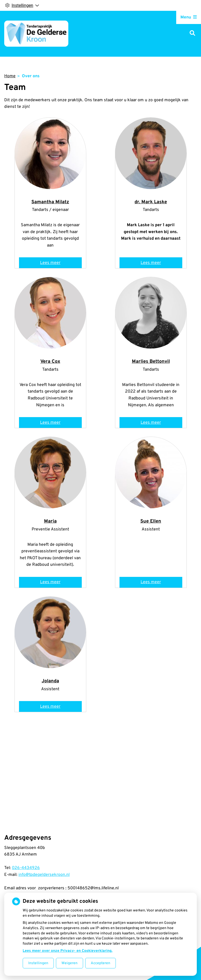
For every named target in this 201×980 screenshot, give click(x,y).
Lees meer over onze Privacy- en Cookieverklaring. (68, 951)
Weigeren (70, 963)
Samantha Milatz (50, 202)
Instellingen (38, 963)
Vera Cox (50, 362)
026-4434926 (26, 868)
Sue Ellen (151, 521)
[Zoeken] (192, 34)
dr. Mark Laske (151, 202)
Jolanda (50, 681)
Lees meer (52, 264)
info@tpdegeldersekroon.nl (44, 875)
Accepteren (100, 963)
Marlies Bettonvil (151, 362)
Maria (50, 521)
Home (10, 76)
